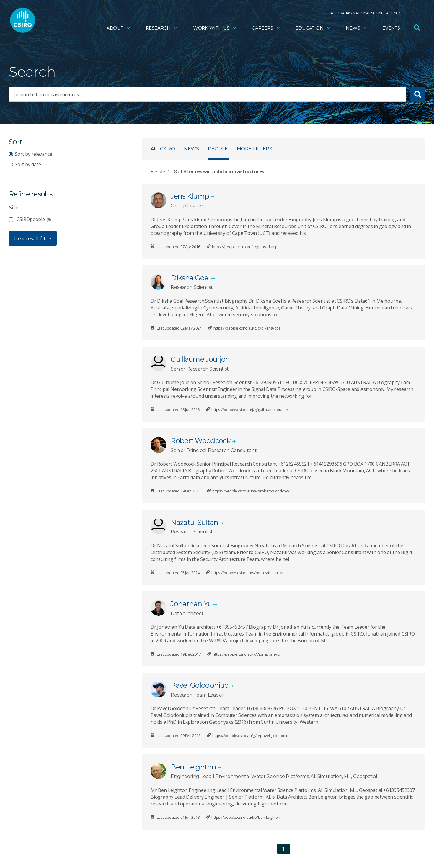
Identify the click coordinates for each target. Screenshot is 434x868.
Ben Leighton (193, 767)
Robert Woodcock (201, 441)
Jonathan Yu (191, 604)
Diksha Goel (190, 278)
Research (162, 28)
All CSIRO (163, 149)
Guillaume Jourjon (200, 359)
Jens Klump (190, 196)
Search (32, 72)
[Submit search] (418, 94)
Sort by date (28, 164)
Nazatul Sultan (194, 522)
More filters (254, 149)
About (119, 28)
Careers (266, 28)
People (218, 149)
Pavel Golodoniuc (199, 685)
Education (313, 28)
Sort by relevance (33, 154)
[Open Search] (417, 28)
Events (391, 28)
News (356, 28)
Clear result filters (33, 239)
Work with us (215, 28)
